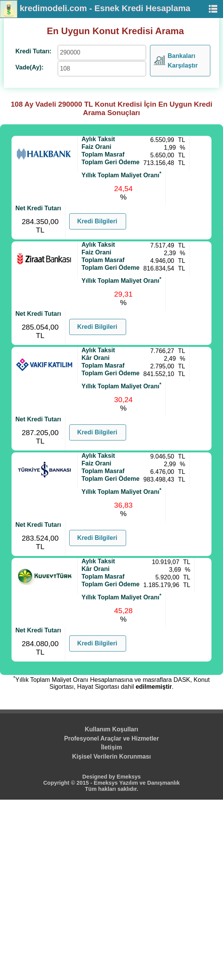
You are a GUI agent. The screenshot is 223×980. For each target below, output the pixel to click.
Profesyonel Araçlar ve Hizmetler (112, 738)
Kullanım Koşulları (112, 729)
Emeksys (129, 777)
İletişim (112, 747)
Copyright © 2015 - (68, 783)
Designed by (100, 777)
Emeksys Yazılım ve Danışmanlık (137, 783)
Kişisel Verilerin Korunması (112, 756)
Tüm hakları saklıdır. (111, 789)
